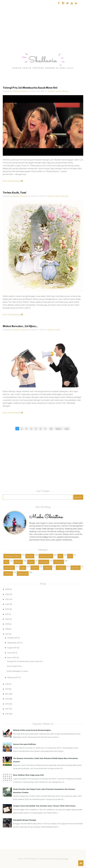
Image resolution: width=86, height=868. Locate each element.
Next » (59, 429)
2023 (7, 604)
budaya (30, 556)
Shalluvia (43, 60)
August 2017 (12, 648)
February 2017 (13, 677)
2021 (7, 614)
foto (6, 562)
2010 (7, 714)
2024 (7, 599)
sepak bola (23, 574)
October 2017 (13, 638)
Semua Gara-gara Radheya (24, 744)
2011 (7, 709)
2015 (7, 689)
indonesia (44, 562)
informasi (59, 562)
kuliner (35, 568)
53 (51, 429)
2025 (7, 594)
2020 (7, 619)
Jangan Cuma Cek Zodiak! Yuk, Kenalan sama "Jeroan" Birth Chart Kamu (44, 806)
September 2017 (14, 643)
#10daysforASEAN (12, 556)
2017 (7, 634)
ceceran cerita (46, 556)
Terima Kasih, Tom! (15, 193)
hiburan (18, 562)
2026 (7, 589)
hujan (31, 562)
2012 (7, 704)
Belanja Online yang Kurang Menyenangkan (32, 730)
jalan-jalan (9, 568)
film (70, 556)
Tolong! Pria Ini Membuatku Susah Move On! (30, 88)
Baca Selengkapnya (13, 181)
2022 (7, 609)
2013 (7, 699)
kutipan (48, 568)
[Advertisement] (8, 37)
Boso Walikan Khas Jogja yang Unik (28, 775)
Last (67, 429)
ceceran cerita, (54, 91)
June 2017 (11, 653)
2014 (7, 694)
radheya (8, 574)
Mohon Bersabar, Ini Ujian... (20, 326)
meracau (61, 568)
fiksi (60, 556)
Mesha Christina (20, 91)
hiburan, (65, 91)
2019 (7, 624)
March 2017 (12, 658)
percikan (76, 568)
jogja (23, 568)
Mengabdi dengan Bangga (25, 820)
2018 (7, 629)
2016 (7, 684)
